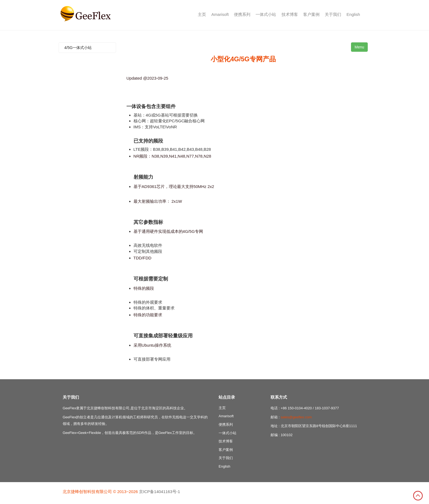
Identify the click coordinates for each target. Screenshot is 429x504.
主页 (202, 14)
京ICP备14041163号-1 (160, 492)
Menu (359, 47)
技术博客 (290, 14)
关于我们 (333, 14)
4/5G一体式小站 (78, 48)
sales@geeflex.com (296, 417)
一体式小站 (266, 14)
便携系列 (242, 14)
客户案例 (311, 14)
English (353, 14)
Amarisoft (220, 14)
